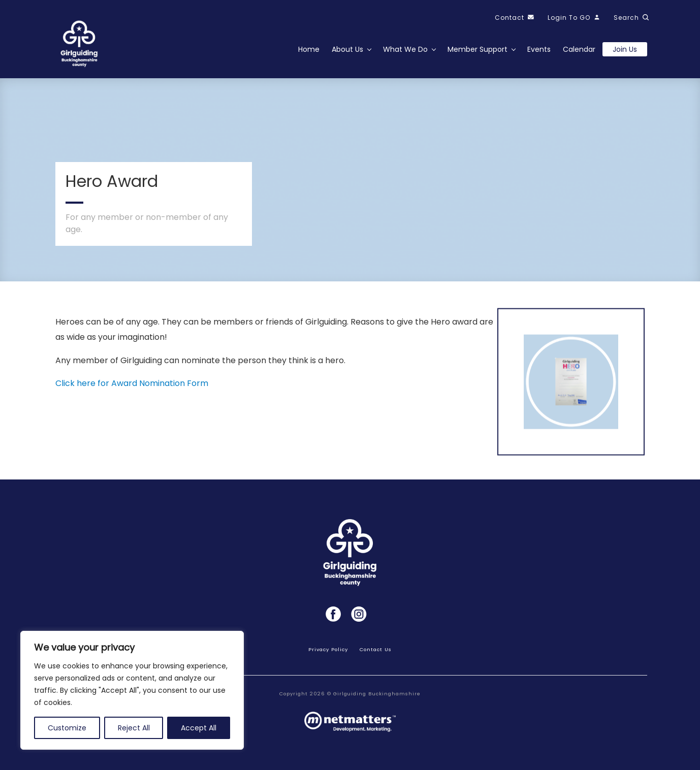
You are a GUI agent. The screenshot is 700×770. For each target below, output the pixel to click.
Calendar (579, 49)
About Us (347, 49)
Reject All (134, 728)
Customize (67, 728)
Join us (625, 49)
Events (539, 49)
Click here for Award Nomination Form (132, 383)
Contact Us (376, 649)
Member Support (478, 49)
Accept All (199, 728)
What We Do (405, 49)
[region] (132, 690)
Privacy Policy (328, 649)
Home (309, 49)
